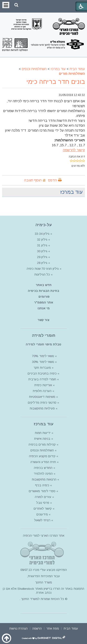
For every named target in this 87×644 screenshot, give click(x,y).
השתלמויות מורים (72, 74)
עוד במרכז (58, 69)
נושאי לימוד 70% (43, 356)
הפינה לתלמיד (43, 474)
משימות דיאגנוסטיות (42, 397)
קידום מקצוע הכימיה (42, 456)
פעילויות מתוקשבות (42, 408)
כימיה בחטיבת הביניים (42, 373)
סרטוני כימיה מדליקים (42, 403)
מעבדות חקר (42, 368)
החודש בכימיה (43, 468)
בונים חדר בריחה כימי (56, 82)
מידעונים (42, 514)
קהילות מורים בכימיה (42, 445)
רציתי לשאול (42, 520)
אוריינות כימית (43, 385)
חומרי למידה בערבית (42, 379)
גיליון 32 (42, 240)
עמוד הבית (77, 69)
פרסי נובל (43, 503)
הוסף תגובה (33, 180)
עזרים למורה (43, 497)
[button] (16, 5)
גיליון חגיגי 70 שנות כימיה (42, 269)
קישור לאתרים (42, 509)
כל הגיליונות (42, 274)
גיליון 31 (42, 245)
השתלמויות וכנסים (34, 69)
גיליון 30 (42, 251)
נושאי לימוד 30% (43, 362)
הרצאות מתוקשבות (44, 479)
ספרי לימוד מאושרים (42, 491)
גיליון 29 (42, 257)
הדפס (52, 180)
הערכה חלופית (42, 391)
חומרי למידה (44, 336)
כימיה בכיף (42, 485)
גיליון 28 (42, 263)
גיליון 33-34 (42, 234)
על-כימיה (44, 225)
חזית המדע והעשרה (43, 462)
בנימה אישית (42, 439)
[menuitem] (71, 628)
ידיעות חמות (43, 433)
